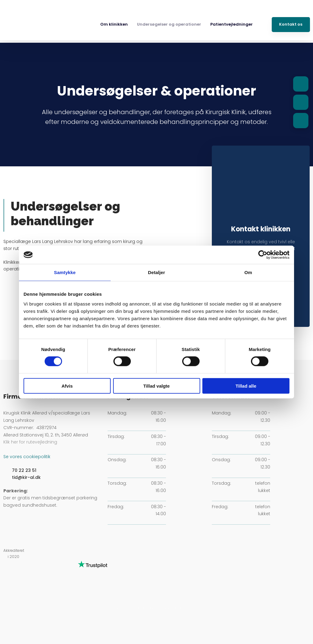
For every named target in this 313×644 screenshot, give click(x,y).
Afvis (67, 386)
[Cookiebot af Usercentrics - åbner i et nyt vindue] (263, 255)
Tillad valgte (156, 386)
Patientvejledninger (232, 24)
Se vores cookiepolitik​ (27, 457)
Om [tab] (248, 272)
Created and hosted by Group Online (157, 608)
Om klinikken (114, 24)
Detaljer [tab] (156, 272)
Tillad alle (246, 386)
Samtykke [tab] (65, 272)
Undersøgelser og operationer (169, 24)
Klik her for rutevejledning (30, 442)
